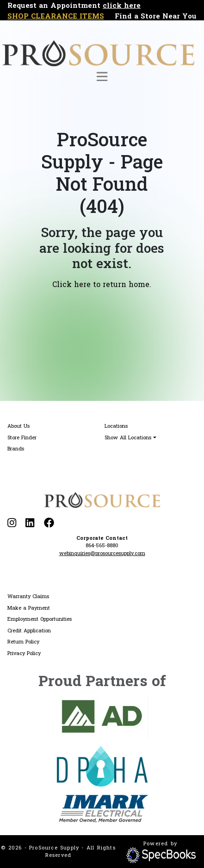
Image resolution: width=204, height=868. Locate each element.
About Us (19, 426)
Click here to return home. (102, 284)
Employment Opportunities (40, 619)
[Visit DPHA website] (102, 766)
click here (122, 5)
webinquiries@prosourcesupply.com (102, 553)
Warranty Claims (28, 596)
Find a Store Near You (156, 16)
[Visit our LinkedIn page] (30, 523)
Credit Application (29, 630)
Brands (16, 448)
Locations (116, 426)
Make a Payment (29, 608)
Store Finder (22, 437)
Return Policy (23, 641)
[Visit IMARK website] (102, 809)
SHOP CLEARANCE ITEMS (56, 16)
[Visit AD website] (102, 718)
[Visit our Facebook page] (49, 523)
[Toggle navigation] (102, 77)
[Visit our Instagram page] (12, 523)
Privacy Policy (24, 653)
